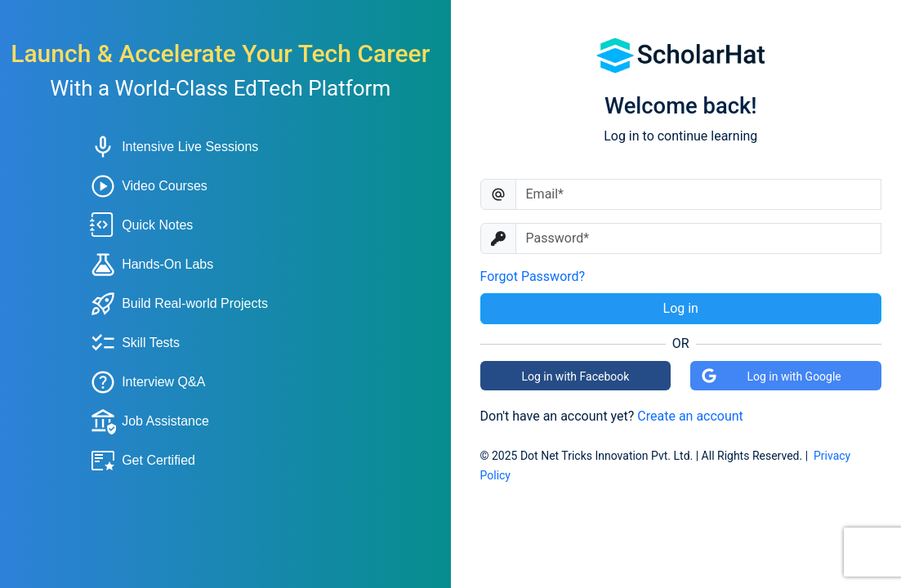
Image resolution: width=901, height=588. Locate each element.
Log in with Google (771, 376)
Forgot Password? (533, 276)
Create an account (690, 416)
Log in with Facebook (575, 376)
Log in (681, 308)
